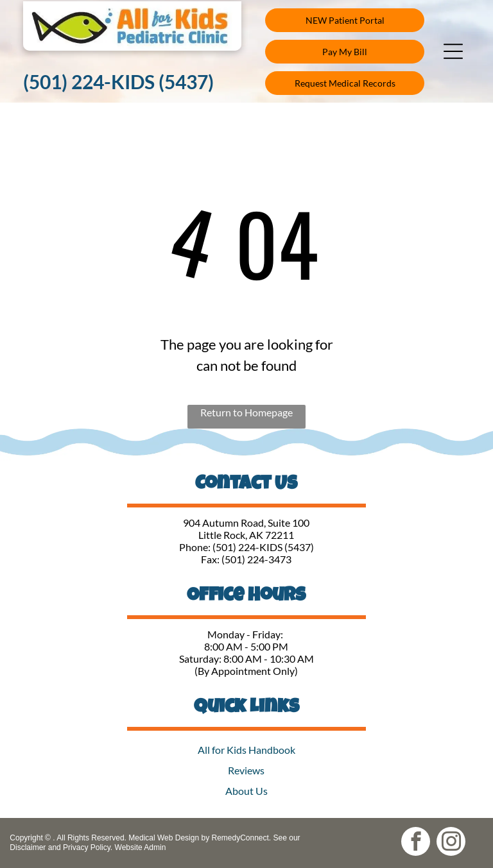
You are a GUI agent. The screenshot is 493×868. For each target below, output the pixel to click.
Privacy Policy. (88, 847)
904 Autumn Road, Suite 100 (246, 523)
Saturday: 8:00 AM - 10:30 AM (246, 659)
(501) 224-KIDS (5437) (263, 547)
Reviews (246, 770)
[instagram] (451, 843)
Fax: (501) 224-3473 (246, 559)
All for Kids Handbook (246, 750)
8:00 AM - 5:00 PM (246, 646)
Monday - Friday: (246, 634)
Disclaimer (28, 847)
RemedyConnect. (241, 838)
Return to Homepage (246, 412)
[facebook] (416, 843)
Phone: (195, 547)
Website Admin (141, 847)
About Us (246, 791)
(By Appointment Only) (246, 671)
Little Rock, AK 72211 (246, 535)
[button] (453, 51)
